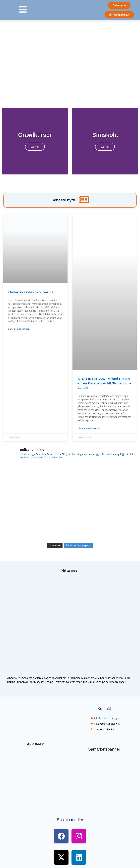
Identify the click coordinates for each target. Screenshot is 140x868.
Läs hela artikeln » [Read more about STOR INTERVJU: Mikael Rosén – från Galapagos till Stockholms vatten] (89, 429)
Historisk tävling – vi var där (32, 292)
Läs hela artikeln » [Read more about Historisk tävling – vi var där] (19, 329)
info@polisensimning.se (107, 718)
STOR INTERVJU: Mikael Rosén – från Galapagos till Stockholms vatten (105, 383)
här (120, 678)
